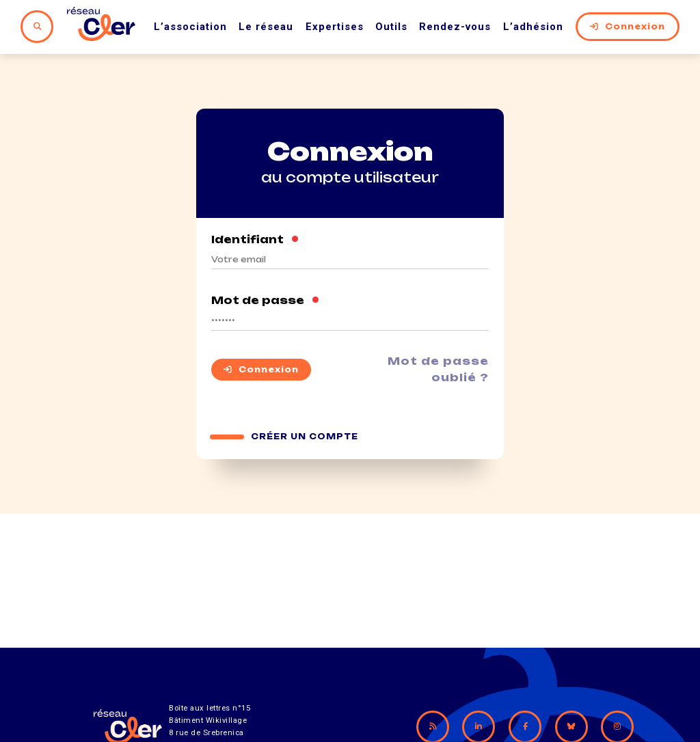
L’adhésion (533, 27)
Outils (391, 27)
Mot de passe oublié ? (438, 369)
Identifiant (255, 240)
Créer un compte (305, 437)
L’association (190, 27)
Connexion (628, 27)
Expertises (335, 27)
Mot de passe (266, 301)
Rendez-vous (455, 27)
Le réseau (266, 27)
